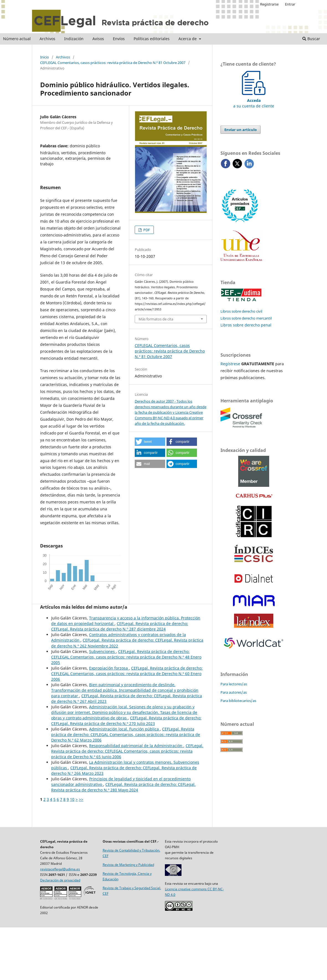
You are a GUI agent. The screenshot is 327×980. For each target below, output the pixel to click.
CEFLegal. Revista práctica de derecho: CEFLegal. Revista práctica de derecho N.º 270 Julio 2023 (126, 721)
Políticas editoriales (152, 39)
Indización (74, 39)
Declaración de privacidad (60, 880)
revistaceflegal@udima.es (60, 869)
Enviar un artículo (241, 130)
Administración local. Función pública (124, 729)
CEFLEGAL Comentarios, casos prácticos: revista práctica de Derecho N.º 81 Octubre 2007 (113, 63)
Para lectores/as (234, 684)
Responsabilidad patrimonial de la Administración (136, 746)
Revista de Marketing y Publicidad (128, 865)
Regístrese (230, 364)
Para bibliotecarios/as (238, 701)
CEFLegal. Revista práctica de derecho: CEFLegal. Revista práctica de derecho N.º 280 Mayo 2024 (123, 787)
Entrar (290, 4)
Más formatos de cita (156, 319)
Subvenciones (102, 651)
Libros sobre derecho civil (241, 311)
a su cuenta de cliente (254, 100)
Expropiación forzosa (109, 668)
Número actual (17, 39)
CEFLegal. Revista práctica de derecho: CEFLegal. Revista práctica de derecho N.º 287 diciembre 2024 (120, 626)
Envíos (119, 39)
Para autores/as (234, 692)
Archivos (47, 39)
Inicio (45, 57)
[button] (150, 442)
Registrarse (269, 4)
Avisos (98, 39)
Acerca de (188, 39)
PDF (146, 230)
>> (81, 799)
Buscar (311, 39)
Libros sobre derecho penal (246, 325)
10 (72, 799)
